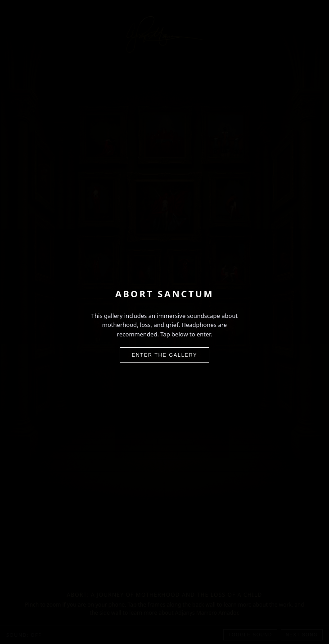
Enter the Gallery (165, 355)
